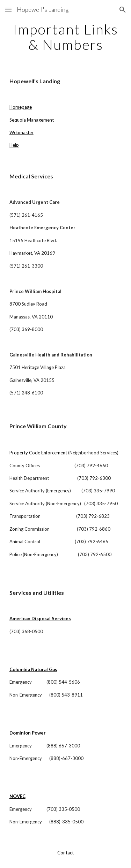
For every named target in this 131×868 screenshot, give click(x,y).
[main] (66, 37)
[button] (8, 10)
